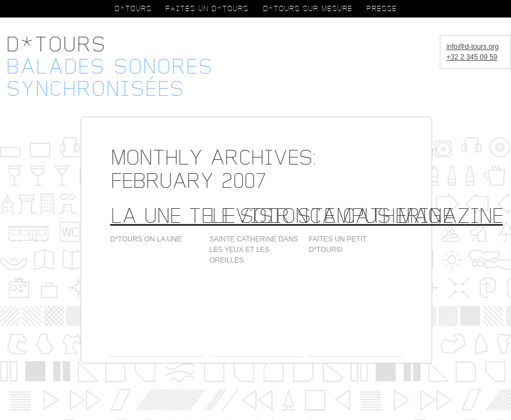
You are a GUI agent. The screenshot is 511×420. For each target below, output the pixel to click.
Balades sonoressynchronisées (109, 78)
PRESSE (381, 9)
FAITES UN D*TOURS (207, 9)
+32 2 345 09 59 (472, 57)
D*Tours (56, 45)
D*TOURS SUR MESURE (307, 9)
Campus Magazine (406, 216)
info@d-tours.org (472, 47)
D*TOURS (133, 9)
